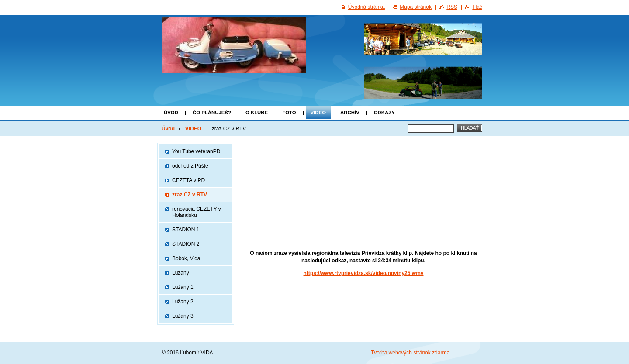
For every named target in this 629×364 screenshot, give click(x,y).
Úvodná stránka (366, 7)
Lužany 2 (183, 302)
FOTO (289, 113)
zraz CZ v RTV (190, 195)
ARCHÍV (350, 113)
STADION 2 (186, 244)
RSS (452, 7)
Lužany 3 (183, 316)
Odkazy (384, 113)
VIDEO (318, 113)
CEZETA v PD (188, 180)
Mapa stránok (416, 7)
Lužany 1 (183, 287)
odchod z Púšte (190, 166)
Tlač (477, 7)
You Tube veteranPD (196, 151)
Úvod (171, 113)
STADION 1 (186, 230)
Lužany (181, 273)
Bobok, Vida (186, 258)
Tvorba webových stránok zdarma (410, 353)
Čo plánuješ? (212, 113)
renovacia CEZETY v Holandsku (197, 212)
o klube (257, 113)
